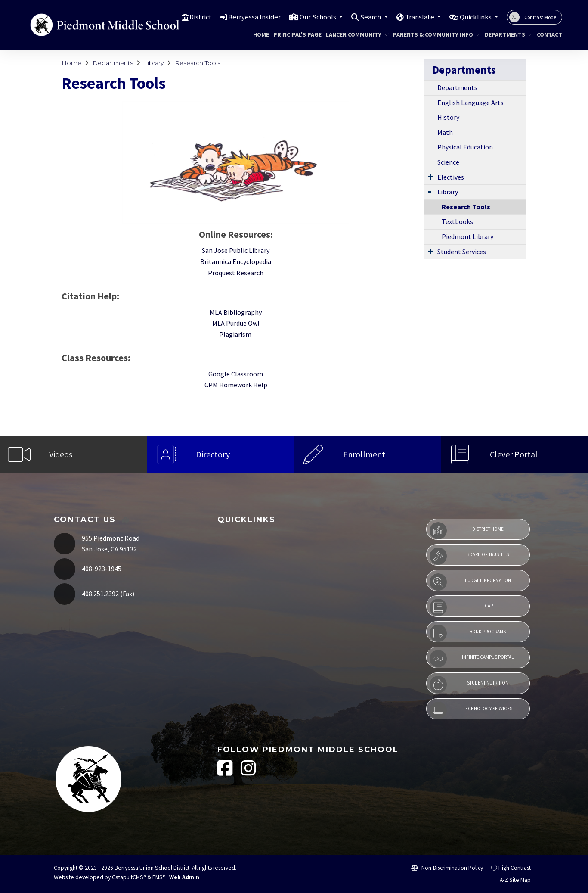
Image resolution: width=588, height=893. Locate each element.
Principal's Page (295, 34)
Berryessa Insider (249, 17)
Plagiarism (236, 334)
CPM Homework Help (236, 385)
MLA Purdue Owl (236, 323)
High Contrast (515, 868)
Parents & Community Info (432, 34)
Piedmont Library (467, 236)
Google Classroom (236, 374)
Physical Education (465, 147)
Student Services (462, 252)
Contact (548, 34)
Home (260, 34)
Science (448, 162)
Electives (451, 177)
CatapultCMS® (129, 877)
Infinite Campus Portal (472, 659)
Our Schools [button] (313, 17)
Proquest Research (236, 273)
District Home (466, 531)
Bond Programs (468, 633)
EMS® (159, 877)
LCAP (461, 607)
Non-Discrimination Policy (447, 868)
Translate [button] (417, 17)
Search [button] (367, 17)
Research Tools (198, 63)
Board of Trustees (469, 556)
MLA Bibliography (236, 312)
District (194, 17)
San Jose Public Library (236, 250)
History (448, 117)
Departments (506, 34)
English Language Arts (470, 103)
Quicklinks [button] (475, 17)
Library (154, 63)
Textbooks (457, 221)
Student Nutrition (469, 685)
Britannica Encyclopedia (236, 261)
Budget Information (470, 582)
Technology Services (471, 710)
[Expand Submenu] (430, 177)
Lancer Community (354, 34)
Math (445, 132)
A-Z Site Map (511, 880)
